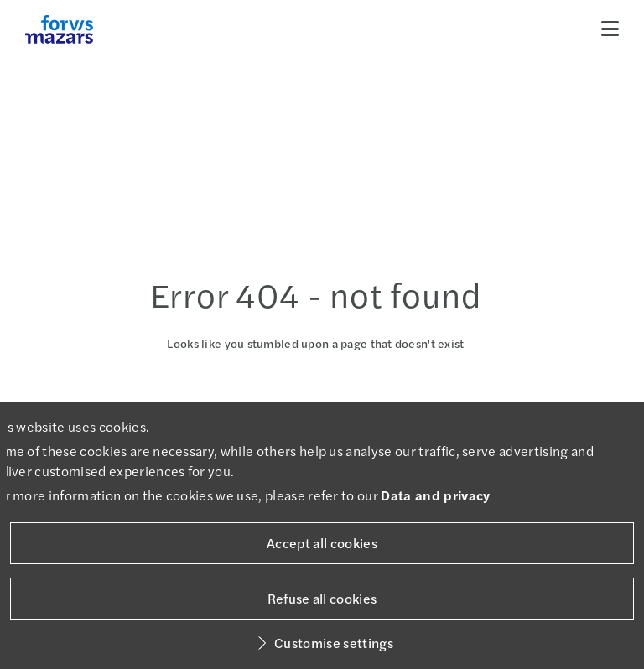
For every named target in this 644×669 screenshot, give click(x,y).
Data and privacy (435, 495)
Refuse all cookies (322, 598)
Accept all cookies (322, 543)
